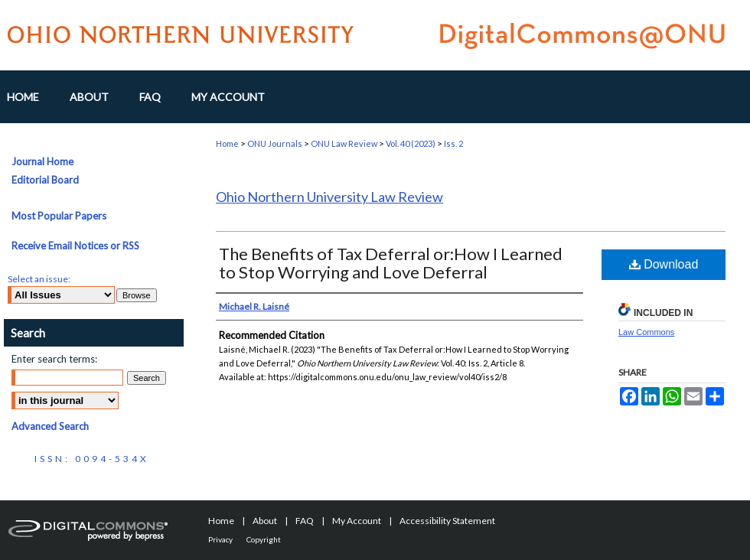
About (265, 521)
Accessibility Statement (447, 521)
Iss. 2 (453, 143)
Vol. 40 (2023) (411, 143)
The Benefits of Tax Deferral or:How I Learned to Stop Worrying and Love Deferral (391, 263)
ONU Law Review (344, 143)
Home (227, 143)
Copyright (264, 539)
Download (664, 264)
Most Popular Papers (59, 216)
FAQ (305, 521)
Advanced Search (50, 426)
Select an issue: (39, 279)
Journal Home (42, 161)
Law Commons (646, 332)
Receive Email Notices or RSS (75, 246)
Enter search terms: (54, 359)
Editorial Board (45, 180)
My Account (357, 521)
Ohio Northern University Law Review (329, 197)
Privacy (220, 539)
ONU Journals (275, 143)
